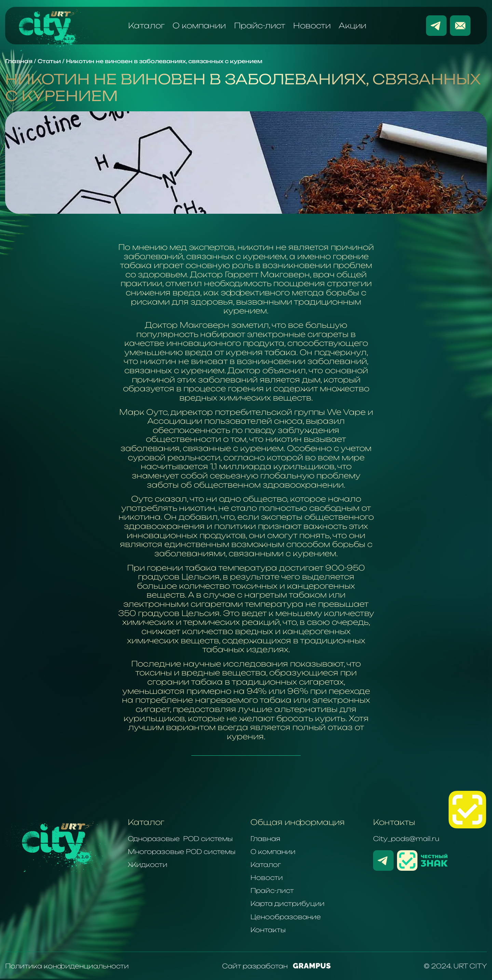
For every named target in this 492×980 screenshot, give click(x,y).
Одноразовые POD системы (180, 839)
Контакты (268, 930)
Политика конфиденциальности (67, 966)
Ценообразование (286, 917)
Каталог (146, 25)
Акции (352, 25)
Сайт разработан (276, 966)
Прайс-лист (260, 25)
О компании (199, 25)
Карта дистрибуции (288, 904)
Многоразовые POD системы (182, 852)
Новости (312, 25)
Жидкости (148, 865)
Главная (265, 839)
